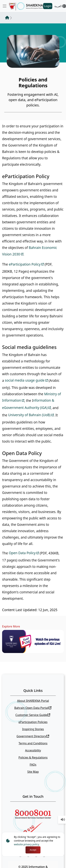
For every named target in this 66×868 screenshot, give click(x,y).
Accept (33, 850)
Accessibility (33, 750)
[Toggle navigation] (5, 6)
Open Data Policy (22, 553)
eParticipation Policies (33, 722)
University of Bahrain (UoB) (29, 415)
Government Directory (33, 736)
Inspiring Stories (33, 729)
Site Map (33, 772)
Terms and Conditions (33, 743)
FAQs (33, 765)
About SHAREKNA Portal (33, 701)
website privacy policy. (27, 844)
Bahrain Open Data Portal (33, 708)
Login (48, 6)
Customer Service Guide (33, 715)
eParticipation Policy (25, 264)
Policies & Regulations (33, 757)
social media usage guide (25, 380)
